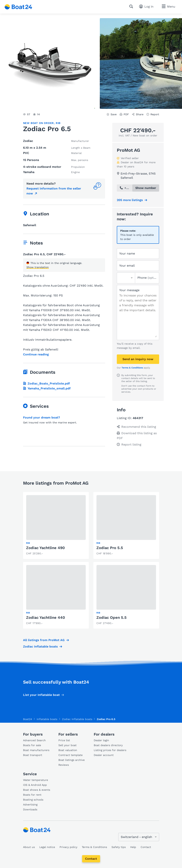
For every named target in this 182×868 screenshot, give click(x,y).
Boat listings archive (72, 760)
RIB (58, 123)
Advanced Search (34, 740)
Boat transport (33, 755)
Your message (129, 290)
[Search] (132, 6)
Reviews (64, 765)
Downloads (30, 809)
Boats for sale (32, 745)
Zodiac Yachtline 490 (45, 548)
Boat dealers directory (108, 745)
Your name (127, 253)
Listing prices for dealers (110, 750)
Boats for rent (32, 795)
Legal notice (47, 847)
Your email (127, 266)
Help (133, 847)
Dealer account (104, 755)
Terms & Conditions (132, 368)
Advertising (30, 805)
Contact (91, 859)
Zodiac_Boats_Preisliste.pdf (46, 383)
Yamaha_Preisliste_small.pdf (47, 388)
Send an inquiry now (138, 359)
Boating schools (33, 800)
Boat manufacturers (36, 750)
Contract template (70, 755)
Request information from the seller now (54, 191)
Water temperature (36, 780)
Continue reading (36, 354)
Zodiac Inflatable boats (40, 646)
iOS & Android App (35, 785)
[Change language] (139, 837)
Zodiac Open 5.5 (112, 617)
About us (29, 847)
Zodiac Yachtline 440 (46, 617)
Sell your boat (67, 745)
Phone (147, 278)
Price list (64, 740)
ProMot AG (128, 150)
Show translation (38, 267)
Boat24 (28, 719)
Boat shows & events (37, 790)
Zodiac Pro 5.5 (110, 548)
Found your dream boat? (41, 417)
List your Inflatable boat (41, 695)
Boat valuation (68, 750)
